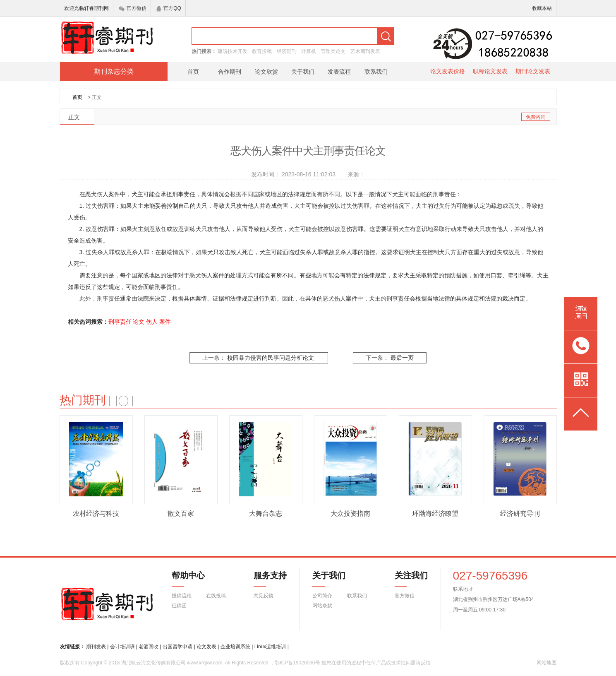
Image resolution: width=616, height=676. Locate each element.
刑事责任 (120, 322)
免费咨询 (536, 117)
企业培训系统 (235, 647)
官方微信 (133, 8)
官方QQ (169, 8)
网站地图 (546, 663)
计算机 (309, 51)
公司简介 (322, 596)
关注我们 (406, 579)
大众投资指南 (350, 514)
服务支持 (265, 579)
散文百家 (181, 514)
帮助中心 (188, 579)
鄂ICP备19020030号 (297, 663)
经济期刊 (287, 51)
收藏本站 (542, 8)
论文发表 (206, 647)
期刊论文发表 (533, 71)
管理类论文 (333, 51)
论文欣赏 (266, 72)
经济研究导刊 (520, 514)
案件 (165, 322)
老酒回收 (149, 647)
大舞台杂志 (266, 514)
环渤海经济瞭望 (435, 514)
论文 (139, 322)
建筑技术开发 (232, 51)
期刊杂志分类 (114, 71)
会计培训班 (122, 647)
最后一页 (402, 358)
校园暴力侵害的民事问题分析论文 (271, 358)
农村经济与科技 (96, 514)
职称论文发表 (490, 71)
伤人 (152, 322)
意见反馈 (264, 596)
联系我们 (376, 72)
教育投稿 (262, 51)
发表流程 (339, 72)
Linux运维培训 (270, 647)
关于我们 (303, 72)
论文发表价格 (448, 71)
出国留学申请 (177, 647)
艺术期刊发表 (365, 51)
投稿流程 (182, 596)
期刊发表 (96, 647)
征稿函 (179, 606)
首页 (193, 72)
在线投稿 (216, 596)
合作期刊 (230, 72)
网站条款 (322, 606)
